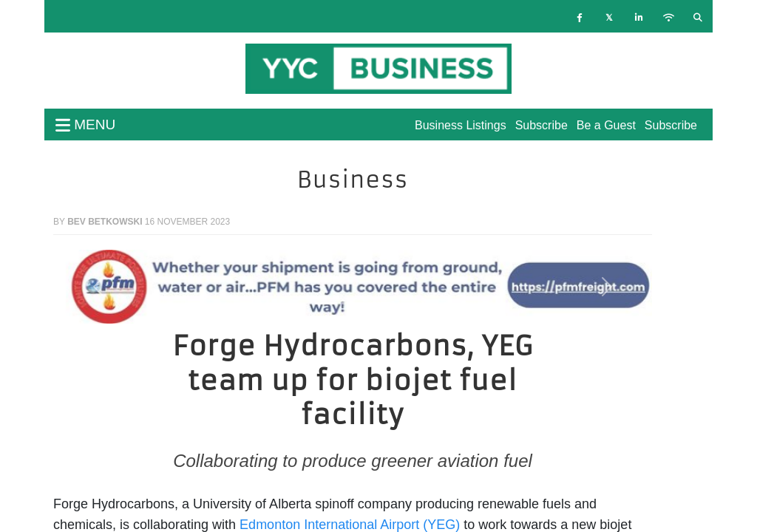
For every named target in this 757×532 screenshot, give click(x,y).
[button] (98, 287)
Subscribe (671, 125)
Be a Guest (606, 125)
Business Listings (461, 125)
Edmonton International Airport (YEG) (350, 525)
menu (85, 125)
